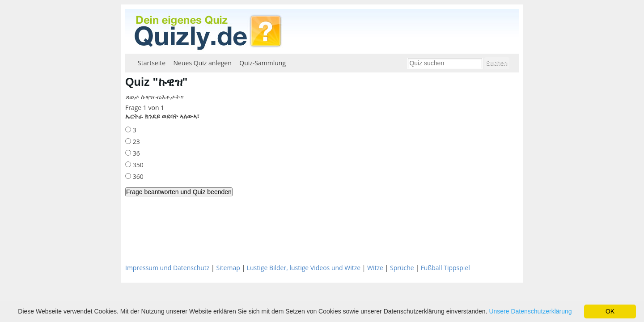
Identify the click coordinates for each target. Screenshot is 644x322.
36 (136, 153)
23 (136, 142)
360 (137, 176)
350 (137, 165)
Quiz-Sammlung (263, 63)
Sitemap (228, 268)
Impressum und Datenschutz (167, 268)
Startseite (152, 63)
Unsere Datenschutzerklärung (530, 311)
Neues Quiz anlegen (203, 63)
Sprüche (402, 268)
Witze (375, 268)
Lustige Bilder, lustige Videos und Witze (304, 268)
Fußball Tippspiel (445, 268)
